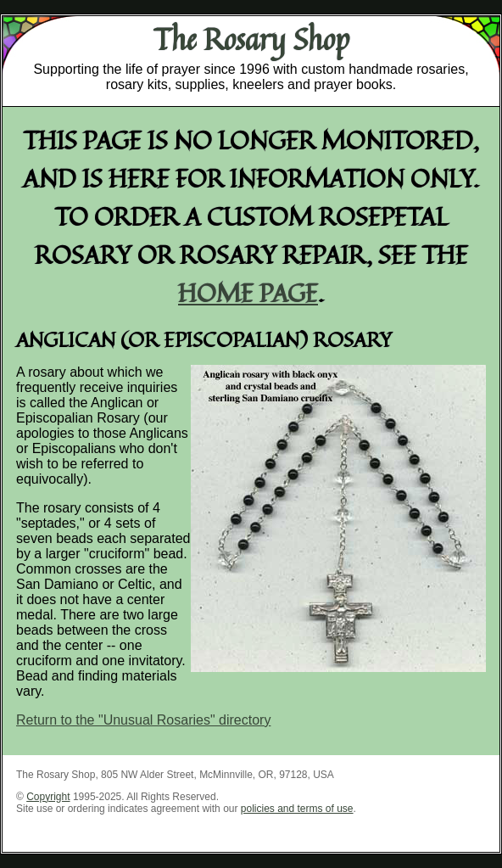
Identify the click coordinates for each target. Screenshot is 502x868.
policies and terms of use (297, 809)
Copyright (48, 797)
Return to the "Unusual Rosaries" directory (143, 720)
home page (248, 292)
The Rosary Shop (251, 39)
